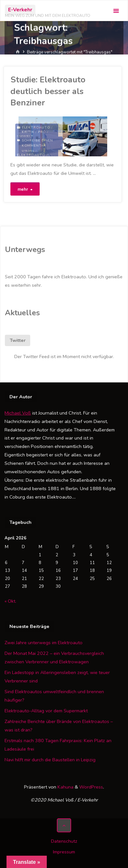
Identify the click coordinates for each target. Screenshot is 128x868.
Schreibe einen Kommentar (37, 143)
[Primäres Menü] (116, 11)
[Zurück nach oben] (64, 825)
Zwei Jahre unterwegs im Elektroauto (44, 643)
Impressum (64, 852)
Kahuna (65, 787)
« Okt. (10, 601)
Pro (42, 132)
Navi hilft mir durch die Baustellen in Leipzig (50, 760)
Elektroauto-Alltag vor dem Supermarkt (46, 711)
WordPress (91, 787)
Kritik (28, 132)
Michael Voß (18, 413)
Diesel (28, 151)
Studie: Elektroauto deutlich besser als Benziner (48, 91)
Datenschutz (64, 841)
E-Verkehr (20, 10)
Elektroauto (36, 127)
